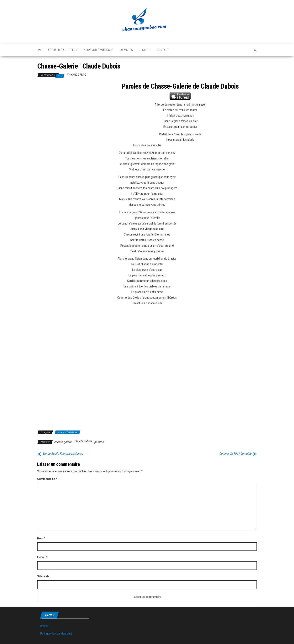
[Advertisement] (70, 111)
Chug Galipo (79, 75)
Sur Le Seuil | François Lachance (63, 454)
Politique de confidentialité (56, 633)
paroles (99, 442)
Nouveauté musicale (98, 50)
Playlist (145, 50)
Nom (41, 538)
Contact (163, 50)
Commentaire (47, 479)
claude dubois (83, 441)
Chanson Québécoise (67, 432)
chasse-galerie (63, 442)
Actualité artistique (63, 50)
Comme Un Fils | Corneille (235, 454)
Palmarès (126, 50)
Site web (43, 576)
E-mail (42, 557)
